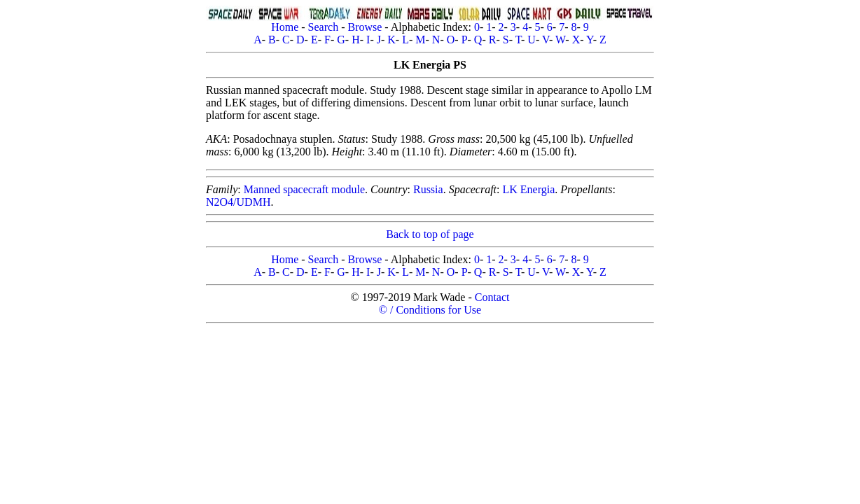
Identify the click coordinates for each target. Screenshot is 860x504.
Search (324, 27)
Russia (428, 189)
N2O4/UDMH (238, 202)
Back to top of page (430, 234)
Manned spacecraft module (304, 189)
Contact (492, 297)
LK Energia (529, 189)
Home (285, 27)
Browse (365, 27)
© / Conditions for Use (430, 310)
